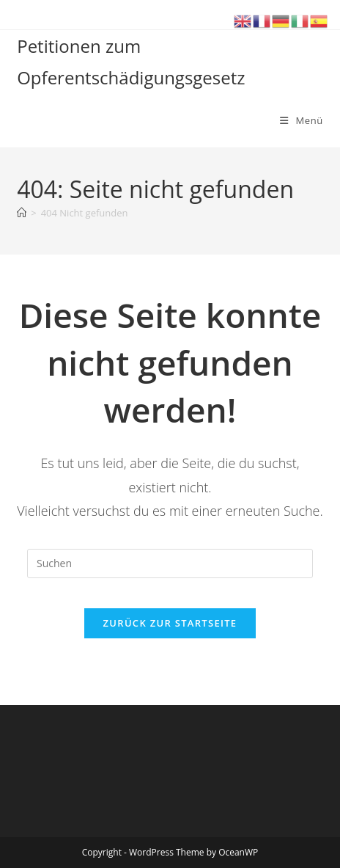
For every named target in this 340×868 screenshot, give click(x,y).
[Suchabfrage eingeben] (170, 564)
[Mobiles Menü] (302, 120)
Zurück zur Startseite (170, 623)
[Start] (22, 213)
